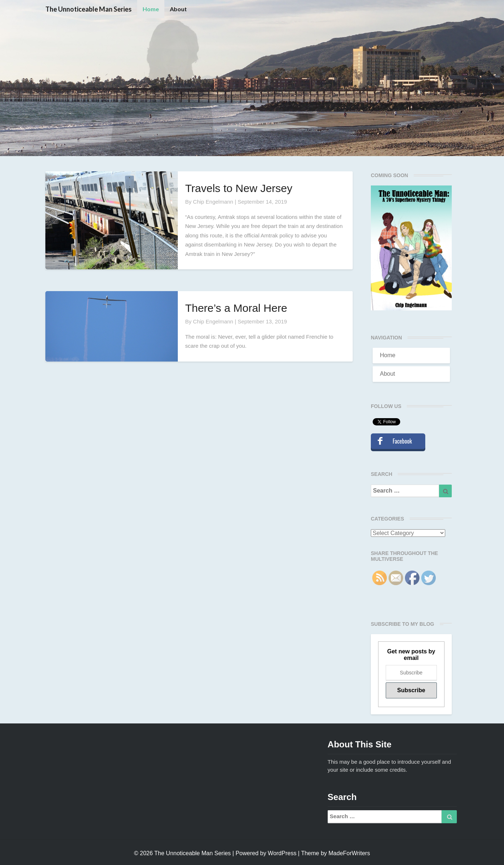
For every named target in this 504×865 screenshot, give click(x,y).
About (178, 9)
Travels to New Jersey (239, 188)
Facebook (402, 441)
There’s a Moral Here (236, 308)
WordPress (282, 853)
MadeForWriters (349, 853)
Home (151, 9)
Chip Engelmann (213, 202)
